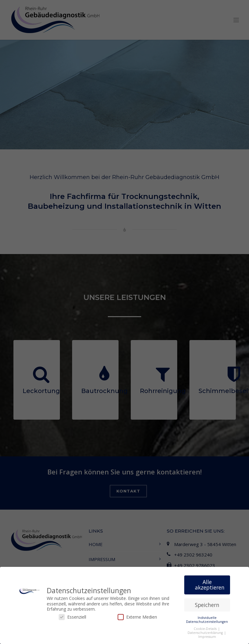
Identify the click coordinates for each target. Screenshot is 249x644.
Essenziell (72, 618)
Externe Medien (137, 618)
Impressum (207, 637)
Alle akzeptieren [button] (210, 586)
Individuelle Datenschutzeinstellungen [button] (207, 620)
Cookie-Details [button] (206, 629)
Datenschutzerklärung (206, 633)
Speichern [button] (207, 605)
